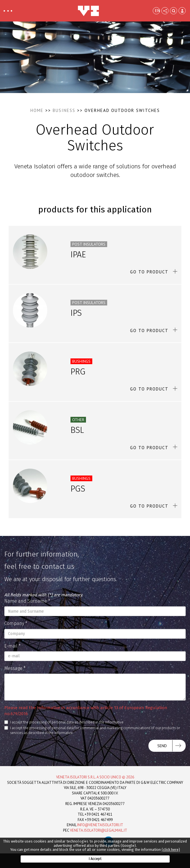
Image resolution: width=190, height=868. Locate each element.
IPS (76, 313)
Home (37, 110)
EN (157, 11)
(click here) (171, 850)
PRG (78, 372)
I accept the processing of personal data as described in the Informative (64, 722)
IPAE (78, 255)
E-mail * (12, 646)
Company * (16, 623)
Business (64, 110)
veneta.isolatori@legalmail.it (99, 830)
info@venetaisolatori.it (100, 825)
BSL (77, 430)
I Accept (95, 859)
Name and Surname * (27, 601)
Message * (15, 668)
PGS (78, 489)
